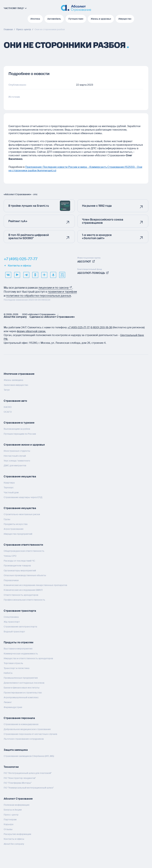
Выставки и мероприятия (18, 649)
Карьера (9, 824)
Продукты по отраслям (19, 642)
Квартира (9, 483)
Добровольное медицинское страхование (27, 729)
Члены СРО (10, 556)
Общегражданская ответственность (24, 551)
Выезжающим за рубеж (17, 429)
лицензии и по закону (55, 288)
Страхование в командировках (21, 724)
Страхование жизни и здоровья (24, 445)
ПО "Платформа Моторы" (18, 783)
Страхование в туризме (19, 423)
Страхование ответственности (23, 545)
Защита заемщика (16, 750)
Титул (7, 390)
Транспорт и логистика (17, 668)
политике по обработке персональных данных (39, 296)
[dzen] (44, 275)
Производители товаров (17, 566)
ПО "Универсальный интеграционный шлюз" (29, 788)
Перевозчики (11, 580)
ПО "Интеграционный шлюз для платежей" (28, 773)
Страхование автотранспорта (20, 627)
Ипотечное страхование (19, 374)
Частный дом (11, 492)
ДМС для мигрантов (15, 465)
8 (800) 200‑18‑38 (101, 327)
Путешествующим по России (20, 434)
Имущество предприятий (18, 534)
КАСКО (8, 407)
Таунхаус (9, 487)
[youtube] (17, 275)
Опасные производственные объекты (25, 575)
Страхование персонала (19, 718)
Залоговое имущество (16, 385)
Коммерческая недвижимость (21, 654)
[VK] (8, 275)
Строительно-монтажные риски (22, 514)
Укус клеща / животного (17, 461)
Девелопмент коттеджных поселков (24, 683)
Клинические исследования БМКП (23, 590)
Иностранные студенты (17, 451)
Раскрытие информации (17, 834)
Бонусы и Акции (13, 810)
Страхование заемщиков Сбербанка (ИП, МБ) (29, 756)
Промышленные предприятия (21, 678)
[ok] (35, 275)
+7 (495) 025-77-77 (21, 259)
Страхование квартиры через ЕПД (23, 497)
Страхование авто (15, 401)
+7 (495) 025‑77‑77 (78, 327)
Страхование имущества (20, 476)
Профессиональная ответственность (24, 600)
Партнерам (10, 819)
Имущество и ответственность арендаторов (28, 658)
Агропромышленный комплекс (21, 697)
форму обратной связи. (31, 331)
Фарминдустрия (13, 707)
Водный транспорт (14, 632)
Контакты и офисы (17, 266)
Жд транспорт (12, 622)
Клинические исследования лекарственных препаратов (35, 585)
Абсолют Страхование (18, 799)
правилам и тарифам (62, 292)
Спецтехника (11, 617)
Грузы (7, 519)
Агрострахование (14, 529)
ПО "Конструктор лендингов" (20, 778)
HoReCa (8, 673)
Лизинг (8, 702)
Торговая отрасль (13, 663)
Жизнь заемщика (13, 380)
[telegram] (26, 275)
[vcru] (62, 275)
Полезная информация (17, 805)
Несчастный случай (15, 456)
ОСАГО (8, 412)
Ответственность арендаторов (21, 595)
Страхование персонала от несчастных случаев (30, 734)
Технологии (11, 767)
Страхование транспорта (20, 611)
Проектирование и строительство (23, 693)
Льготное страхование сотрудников (24, 739)
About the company (15, 317)
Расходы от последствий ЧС (19, 561)
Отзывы (8, 829)
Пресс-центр (11, 815)
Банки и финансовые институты (22, 688)
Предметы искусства (16, 524)
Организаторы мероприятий (20, 571)
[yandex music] (53, 275)
